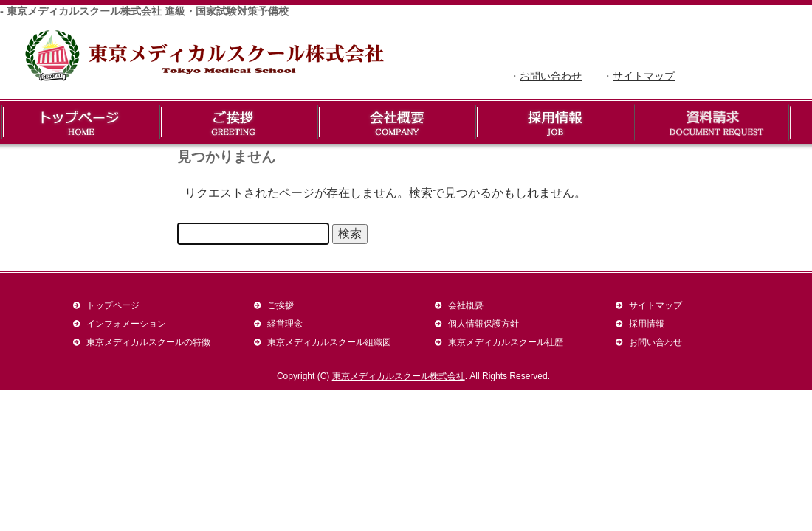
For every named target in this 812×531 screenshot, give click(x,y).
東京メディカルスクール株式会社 (399, 376)
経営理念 (285, 323)
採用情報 (647, 323)
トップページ (113, 305)
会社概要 (466, 305)
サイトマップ (644, 76)
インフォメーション (126, 323)
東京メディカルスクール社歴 (506, 342)
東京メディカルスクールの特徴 (148, 342)
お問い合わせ (551, 76)
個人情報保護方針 (484, 323)
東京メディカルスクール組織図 (329, 342)
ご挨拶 (281, 305)
